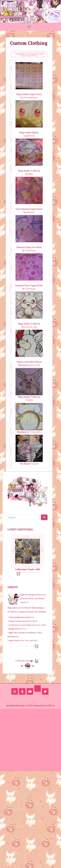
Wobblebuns (32, 633)
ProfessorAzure (30, 98)
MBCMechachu (13, 637)
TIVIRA (29, 400)
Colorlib (29, 706)
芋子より (24, 629)
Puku (27, 641)
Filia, (23, 641)
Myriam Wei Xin (29, 327)
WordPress (50, 706)
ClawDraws (30, 251)
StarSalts (31, 212)
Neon (40, 633)
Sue (33, 617)
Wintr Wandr (32, 621)
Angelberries (29, 136)
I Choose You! (27, 661)
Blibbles (29, 174)
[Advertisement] (30, 739)
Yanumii (35, 464)
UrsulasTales (35, 432)
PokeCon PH (34, 365)
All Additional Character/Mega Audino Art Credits (27, 625)
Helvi (35, 641)
